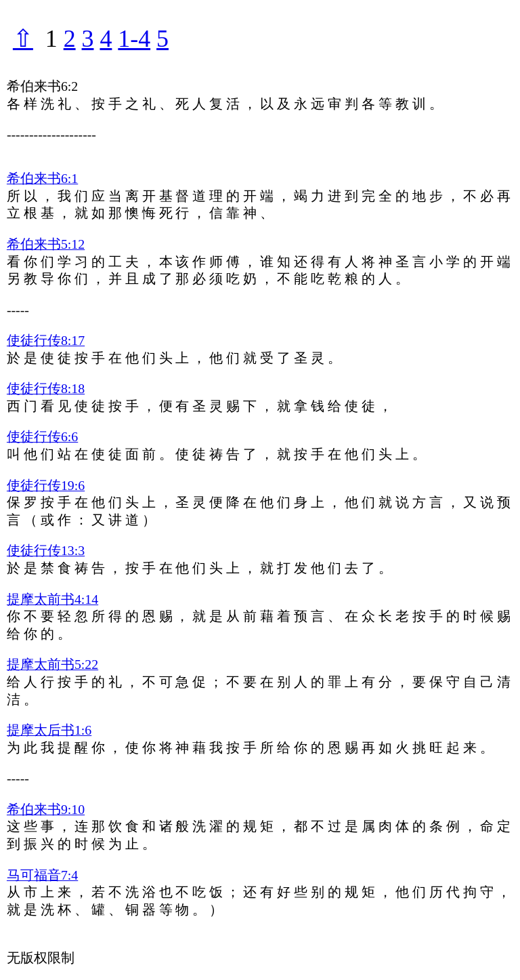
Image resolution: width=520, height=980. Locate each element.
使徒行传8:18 (46, 388)
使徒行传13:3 (46, 550)
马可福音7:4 (42, 875)
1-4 (134, 39)
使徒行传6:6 (42, 436)
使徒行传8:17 (46, 340)
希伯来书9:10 (46, 809)
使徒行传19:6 (46, 485)
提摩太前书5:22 (52, 664)
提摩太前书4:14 (52, 599)
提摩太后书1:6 (49, 730)
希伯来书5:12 (46, 244)
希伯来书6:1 (42, 178)
